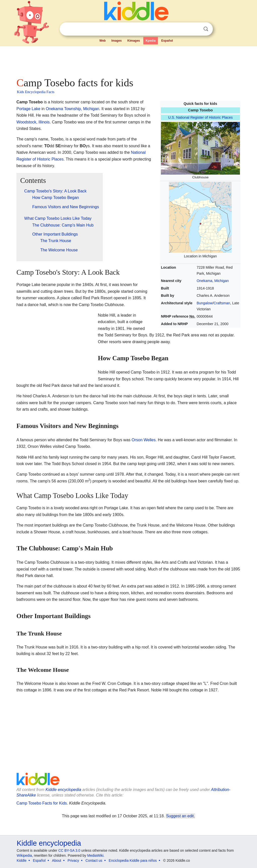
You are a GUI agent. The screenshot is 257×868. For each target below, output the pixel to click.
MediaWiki (95, 855)
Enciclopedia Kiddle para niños (133, 860)
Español (167, 41)
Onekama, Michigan (213, 281)
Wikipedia (24, 855)
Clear (196, 29)
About (57, 860)
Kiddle (22, 860)
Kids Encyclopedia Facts (36, 92)
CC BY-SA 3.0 (69, 850)
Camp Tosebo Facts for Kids (42, 803)
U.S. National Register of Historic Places (201, 117)
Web (103, 41)
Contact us (94, 860)
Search (206, 29)
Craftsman (222, 303)
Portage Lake (28, 109)
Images (117, 41)
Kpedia (151, 41)
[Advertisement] (128, 60)
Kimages (134, 41)
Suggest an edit (180, 816)
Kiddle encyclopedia (63, 790)
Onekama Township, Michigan (72, 109)
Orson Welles (144, 440)
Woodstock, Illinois (33, 122)
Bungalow (205, 303)
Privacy (73, 860)
